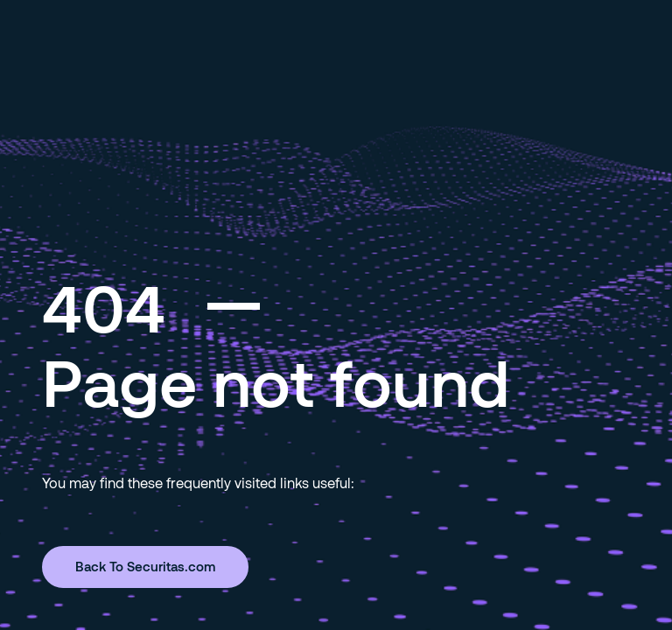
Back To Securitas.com (145, 566)
